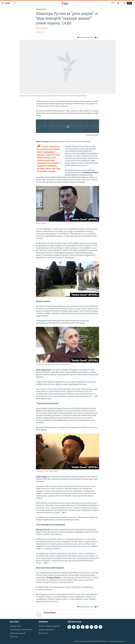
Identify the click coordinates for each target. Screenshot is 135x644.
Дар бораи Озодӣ (15, 626)
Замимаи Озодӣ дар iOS (47, 630)
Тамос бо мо (14, 637)
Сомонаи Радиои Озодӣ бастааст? (21, 630)
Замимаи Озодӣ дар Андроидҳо (49, 626)
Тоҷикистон (41, 9)
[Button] (85, 37)
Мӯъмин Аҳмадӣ (42, 28)
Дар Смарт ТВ (43, 633)
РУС (113, 3)
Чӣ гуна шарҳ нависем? (18, 633)
